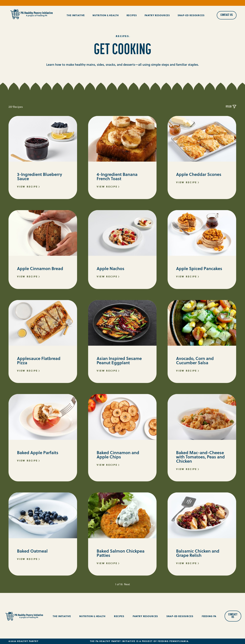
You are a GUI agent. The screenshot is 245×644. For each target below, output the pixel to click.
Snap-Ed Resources (191, 15)
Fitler (231, 107)
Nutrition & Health (106, 15)
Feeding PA (209, 616)
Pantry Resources (157, 15)
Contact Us (227, 15)
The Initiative (76, 15)
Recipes (132, 15)
